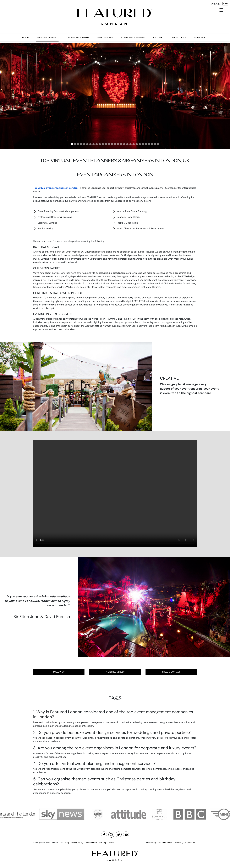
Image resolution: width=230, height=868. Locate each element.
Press (111, 843)
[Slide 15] (115, 144)
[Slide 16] (118, 144)
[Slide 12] (106, 144)
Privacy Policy (77, 843)
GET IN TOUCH (178, 38)
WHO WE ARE (105, 38)
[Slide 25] (146, 144)
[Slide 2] (75, 144)
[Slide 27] (152, 144)
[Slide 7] (90, 144)
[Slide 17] (121, 144)
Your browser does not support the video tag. (115, 493)
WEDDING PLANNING (77, 38)
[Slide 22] (137, 144)
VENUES (158, 38)
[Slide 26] (149, 144)
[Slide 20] (130, 144)
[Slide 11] (103, 144)
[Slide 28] (155, 144)
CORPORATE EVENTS (133, 38)
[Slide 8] (94, 144)
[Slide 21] (134, 144)
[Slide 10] (100, 144)
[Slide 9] (97, 144)
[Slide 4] (81, 144)
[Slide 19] (127, 144)
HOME (26, 38)
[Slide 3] (78, 144)
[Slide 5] (84, 144)
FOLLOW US (59, 672)
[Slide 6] (87, 144)
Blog (67, 843)
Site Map (103, 843)
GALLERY (200, 38)
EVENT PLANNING (47, 38)
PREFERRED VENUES (115, 672)
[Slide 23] (140, 144)
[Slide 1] (72, 144)
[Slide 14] (112, 144)
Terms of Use (91, 843)
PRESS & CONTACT (171, 672)
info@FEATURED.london (162, 843)
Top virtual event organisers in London (55, 188)
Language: (215, 4)
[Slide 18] (124, 144)
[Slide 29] (158, 144)
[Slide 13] (109, 144)
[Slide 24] (143, 144)
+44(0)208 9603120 (186, 843)
